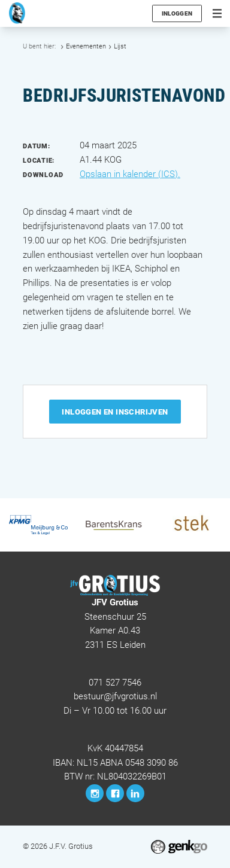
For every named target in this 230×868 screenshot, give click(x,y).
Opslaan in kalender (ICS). (130, 174)
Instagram (95, 793)
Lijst (120, 46)
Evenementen (86, 46)
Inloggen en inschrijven (115, 412)
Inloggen (177, 13)
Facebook (115, 793)
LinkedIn (135, 793)
